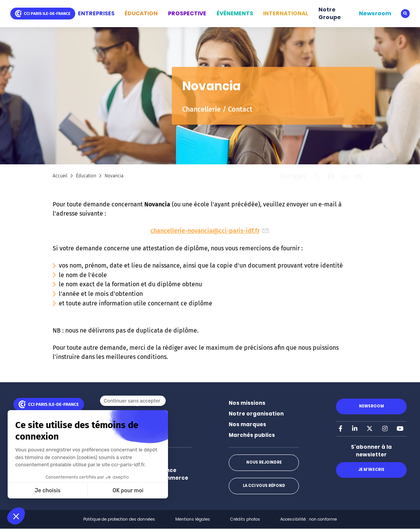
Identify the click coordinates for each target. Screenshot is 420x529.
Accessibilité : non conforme (309, 519)
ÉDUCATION (141, 13)
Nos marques (247, 424)
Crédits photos (245, 519)
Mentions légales (193, 519)
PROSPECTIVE (187, 13)
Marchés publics (252, 435)
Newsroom (375, 13)
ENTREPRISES (96, 13)
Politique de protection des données (119, 519)
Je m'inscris (371, 470)
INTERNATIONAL (286, 13)
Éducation (86, 176)
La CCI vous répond (264, 486)
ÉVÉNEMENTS (235, 13)
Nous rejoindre (264, 462)
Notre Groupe (330, 13)
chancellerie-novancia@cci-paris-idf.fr (210, 231)
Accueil (60, 176)
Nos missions (247, 403)
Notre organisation (256, 414)
